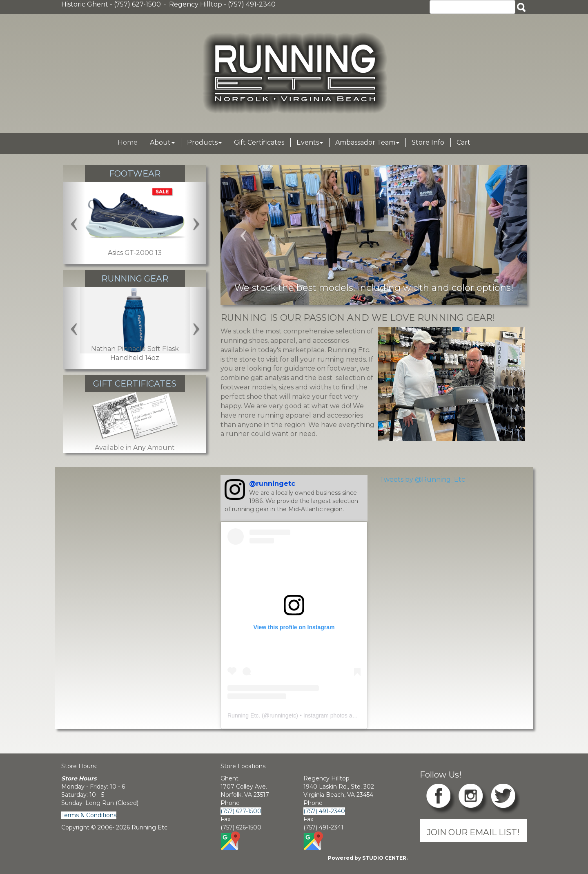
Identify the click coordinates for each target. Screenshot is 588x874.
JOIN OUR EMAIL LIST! (473, 832)
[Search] (472, 7)
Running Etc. (244, 715)
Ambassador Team (367, 142)
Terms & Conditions (89, 815)
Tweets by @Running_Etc (422, 479)
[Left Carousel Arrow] (74, 223)
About (162, 142)
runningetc (283, 715)
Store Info (428, 142)
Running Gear (135, 278)
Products (204, 142)
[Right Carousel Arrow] (196, 223)
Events (310, 142)
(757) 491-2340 (324, 811)
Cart (463, 142)
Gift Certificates (259, 142)
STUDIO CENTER (384, 858)
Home (128, 142)
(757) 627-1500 (241, 811)
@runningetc (272, 484)
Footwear (135, 173)
